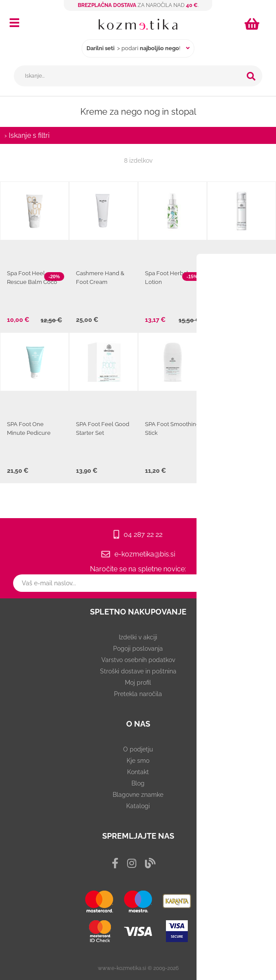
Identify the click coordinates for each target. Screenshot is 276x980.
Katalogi (138, 806)
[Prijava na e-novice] (263, 583)
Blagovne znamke (138, 795)
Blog (138, 783)
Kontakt (138, 772)
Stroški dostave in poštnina (138, 671)
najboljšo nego (159, 48)
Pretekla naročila (138, 694)
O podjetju (138, 749)
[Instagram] (132, 863)
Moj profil (138, 683)
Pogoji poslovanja (138, 649)
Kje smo (138, 761)
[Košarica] (253, 24)
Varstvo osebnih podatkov (138, 660)
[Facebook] (115, 863)
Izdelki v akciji (138, 637)
